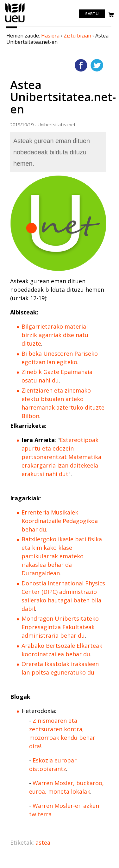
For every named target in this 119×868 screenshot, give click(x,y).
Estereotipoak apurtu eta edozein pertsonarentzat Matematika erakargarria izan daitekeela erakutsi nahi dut (61, 457)
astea (43, 842)
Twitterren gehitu (97, 65)
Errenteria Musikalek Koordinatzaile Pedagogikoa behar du (60, 521)
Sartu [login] (92, 14)
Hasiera (50, 36)
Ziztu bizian (77, 36)
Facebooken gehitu (81, 65)
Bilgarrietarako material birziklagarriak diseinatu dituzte (55, 335)
